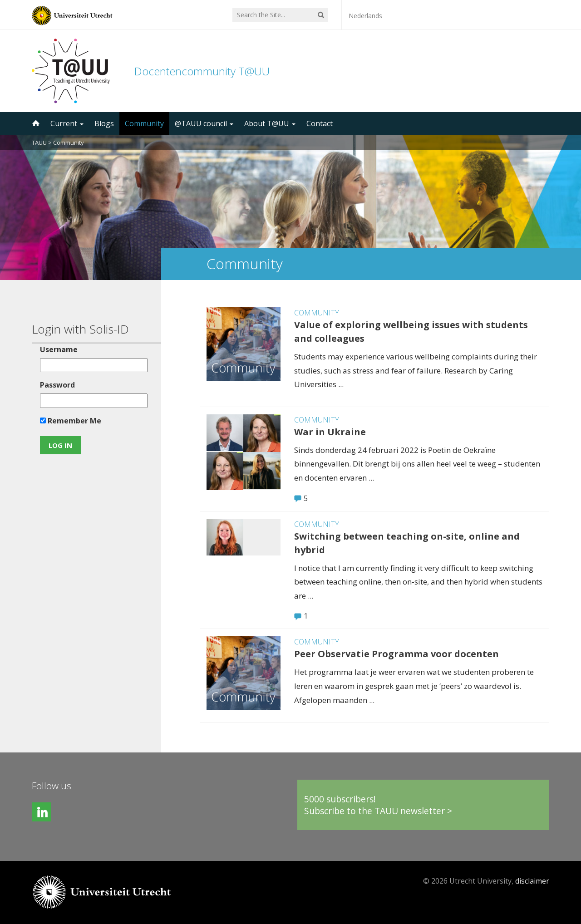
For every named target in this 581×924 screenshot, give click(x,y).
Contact (320, 123)
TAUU (39, 143)
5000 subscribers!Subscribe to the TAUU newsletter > (378, 805)
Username (59, 349)
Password (57, 385)
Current (67, 123)
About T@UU (270, 123)
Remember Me (71, 421)
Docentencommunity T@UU (202, 71)
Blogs (104, 123)
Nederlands (365, 16)
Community (144, 123)
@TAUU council (204, 123)
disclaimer (532, 881)
